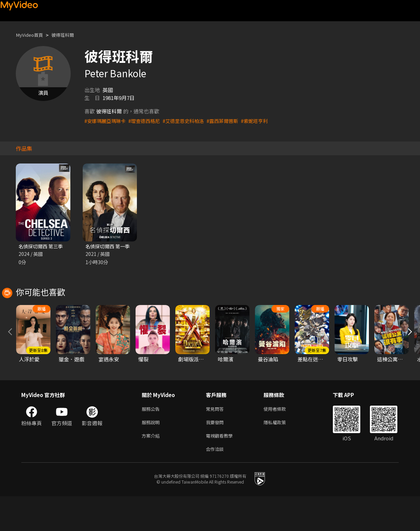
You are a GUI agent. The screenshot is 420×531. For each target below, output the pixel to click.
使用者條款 (281, 440)
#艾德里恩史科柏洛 (189, 121)
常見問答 (216, 440)
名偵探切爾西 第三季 (42, 246)
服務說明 (152, 455)
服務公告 (152, 440)
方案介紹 (152, 469)
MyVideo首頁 (31, 35)
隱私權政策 (281, 455)
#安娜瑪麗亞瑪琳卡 (106, 121)
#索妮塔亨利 (265, 121)
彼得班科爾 (68, 35)
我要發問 (216, 455)
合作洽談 (216, 483)
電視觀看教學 (221, 469)
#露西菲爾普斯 (231, 121)
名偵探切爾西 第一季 (109, 246)
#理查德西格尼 (148, 121)
